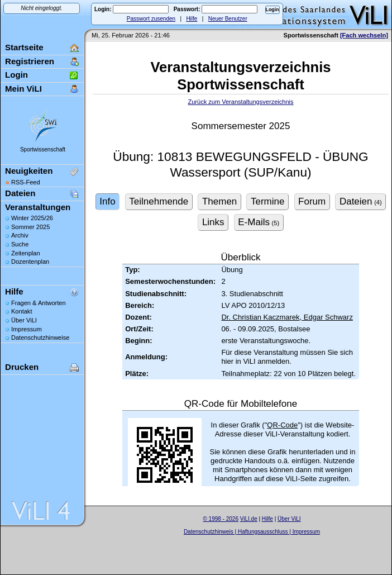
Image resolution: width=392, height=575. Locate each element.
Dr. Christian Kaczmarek (260, 317)
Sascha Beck (264, 538)
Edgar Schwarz (327, 317)
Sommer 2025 (30, 227)
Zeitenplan (26, 253)
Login (16, 75)
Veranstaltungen (38, 207)
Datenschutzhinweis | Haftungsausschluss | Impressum (252, 532)
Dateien (20, 193)
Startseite (24, 47)
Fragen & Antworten (39, 303)
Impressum (27, 329)
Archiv (20, 235)
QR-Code (282, 425)
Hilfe (192, 19)
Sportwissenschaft (43, 149)
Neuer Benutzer (228, 19)
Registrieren (30, 61)
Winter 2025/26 (32, 218)
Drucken (22, 367)
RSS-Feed (26, 182)
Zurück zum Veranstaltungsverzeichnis (240, 102)
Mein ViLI (23, 89)
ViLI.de (249, 519)
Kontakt (21, 311)
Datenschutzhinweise (40, 338)
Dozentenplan (30, 262)
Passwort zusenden (151, 19)
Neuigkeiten (29, 171)
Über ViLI (24, 320)
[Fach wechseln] (364, 35)
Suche (20, 244)
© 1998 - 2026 (221, 519)
